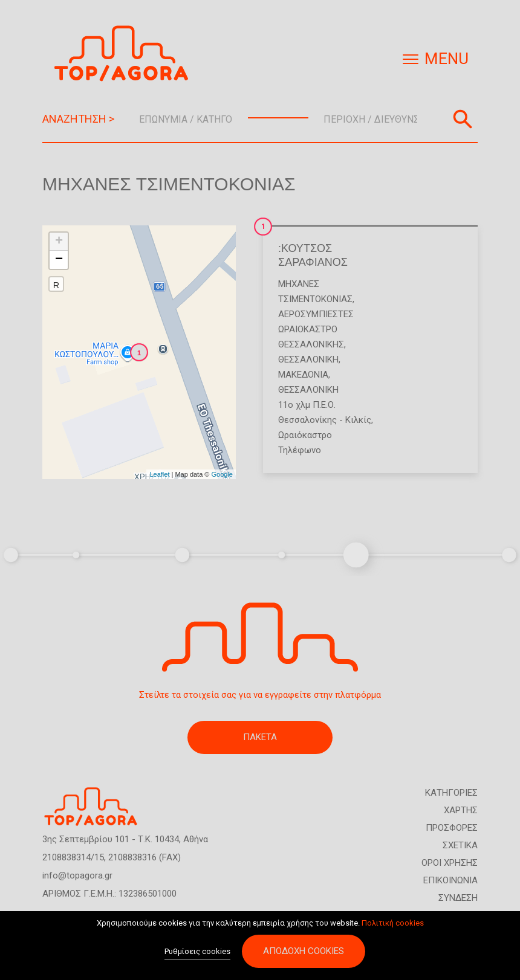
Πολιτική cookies (393, 924)
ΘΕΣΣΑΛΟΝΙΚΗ (308, 359)
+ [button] (59, 242)
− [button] (59, 260)
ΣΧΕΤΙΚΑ (460, 845)
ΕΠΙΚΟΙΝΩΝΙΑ (450, 880)
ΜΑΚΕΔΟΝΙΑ (303, 375)
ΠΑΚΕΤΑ (260, 737)
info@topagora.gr (77, 875)
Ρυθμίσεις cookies (197, 953)
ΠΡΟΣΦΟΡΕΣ (452, 828)
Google (222, 474)
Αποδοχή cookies (304, 953)
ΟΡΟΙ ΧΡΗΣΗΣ (450, 863)
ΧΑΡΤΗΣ (461, 810)
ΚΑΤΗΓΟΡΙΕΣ (451, 793)
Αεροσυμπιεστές (316, 314)
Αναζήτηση (463, 119)
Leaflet (159, 474)
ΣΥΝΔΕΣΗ (458, 898)
